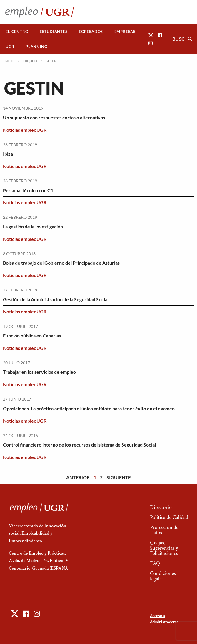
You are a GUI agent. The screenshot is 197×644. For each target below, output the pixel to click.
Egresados (91, 32)
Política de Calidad (169, 517)
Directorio (161, 507)
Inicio (9, 61)
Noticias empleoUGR (25, 130)
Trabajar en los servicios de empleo (39, 372)
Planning (36, 47)
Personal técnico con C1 (28, 190)
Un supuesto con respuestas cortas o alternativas (54, 117)
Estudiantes (54, 32)
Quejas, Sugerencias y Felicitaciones (164, 548)
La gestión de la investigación (33, 227)
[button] (151, 35)
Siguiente (119, 477)
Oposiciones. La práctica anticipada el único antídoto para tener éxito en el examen (89, 408)
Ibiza (8, 154)
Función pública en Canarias (32, 336)
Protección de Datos (164, 530)
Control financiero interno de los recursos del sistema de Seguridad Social (79, 445)
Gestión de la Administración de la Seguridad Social (56, 299)
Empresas (125, 32)
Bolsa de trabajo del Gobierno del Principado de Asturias (61, 263)
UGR (10, 47)
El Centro (17, 32)
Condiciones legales (163, 576)
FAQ (155, 563)
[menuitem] (17, 32)
